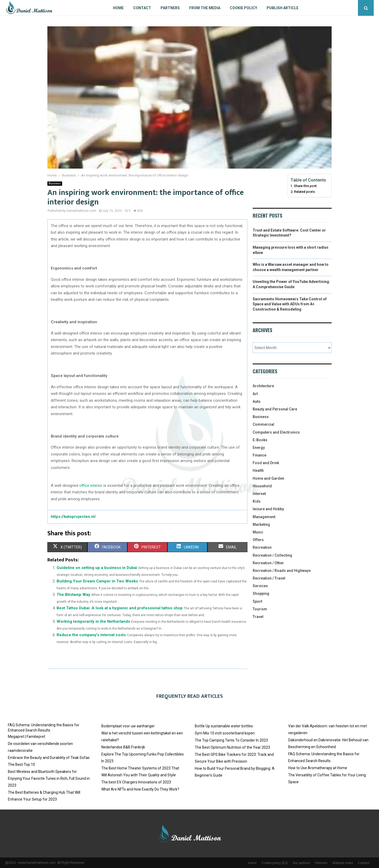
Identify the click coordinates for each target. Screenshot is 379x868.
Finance (260, 455)
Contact (142, 8)
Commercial (263, 424)
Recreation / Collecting (272, 555)
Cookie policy (243, 8)
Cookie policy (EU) (275, 863)
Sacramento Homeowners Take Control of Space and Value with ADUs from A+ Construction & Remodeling (290, 304)
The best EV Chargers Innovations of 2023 (136, 782)
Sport (257, 601)
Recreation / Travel (269, 578)
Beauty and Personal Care (275, 409)
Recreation (262, 547)
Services (260, 586)
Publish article (283, 8)
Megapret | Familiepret (27, 737)
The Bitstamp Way (73, 595)
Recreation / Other (268, 563)
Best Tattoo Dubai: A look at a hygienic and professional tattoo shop (120, 608)
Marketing (261, 524)
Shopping (261, 594)
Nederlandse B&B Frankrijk (123, 747)
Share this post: (306, 186)
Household (262, 486)
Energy (259, 448)
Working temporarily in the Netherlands (93, 621)
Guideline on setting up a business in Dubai (97, 568)
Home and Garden (268, 478)
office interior (91, 486)
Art (255, 394)
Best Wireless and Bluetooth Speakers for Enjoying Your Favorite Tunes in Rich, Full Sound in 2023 (49, 778)
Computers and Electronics (276, 432)
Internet (259, 494)
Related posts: (305, 192)
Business (55, 183)
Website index (343, 863)
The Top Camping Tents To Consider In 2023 (231, 740)
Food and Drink (266, 463)
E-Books (260, 440)
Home (118, 8)
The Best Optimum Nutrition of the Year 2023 (232, 747)
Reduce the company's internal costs (91, 635)
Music (258, 532)
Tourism (260, 609)
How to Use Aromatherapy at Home (318, 768)
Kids (257, 501)
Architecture (263, 386)
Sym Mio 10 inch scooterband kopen (225, 733)
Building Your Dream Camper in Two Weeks (97, 581)
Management (264, 517)
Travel (258, 617)
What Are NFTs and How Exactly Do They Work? (140, 789)
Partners (170, 8)
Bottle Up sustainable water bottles (224, 726)
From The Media (205, 8)
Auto (257, 401)
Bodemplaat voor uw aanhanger (128, 726)
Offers (258, 540)
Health (258, 470)
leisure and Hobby (268, 509)
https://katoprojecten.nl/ (73, 517)
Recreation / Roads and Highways (282, 571)
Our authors (301, 863)
